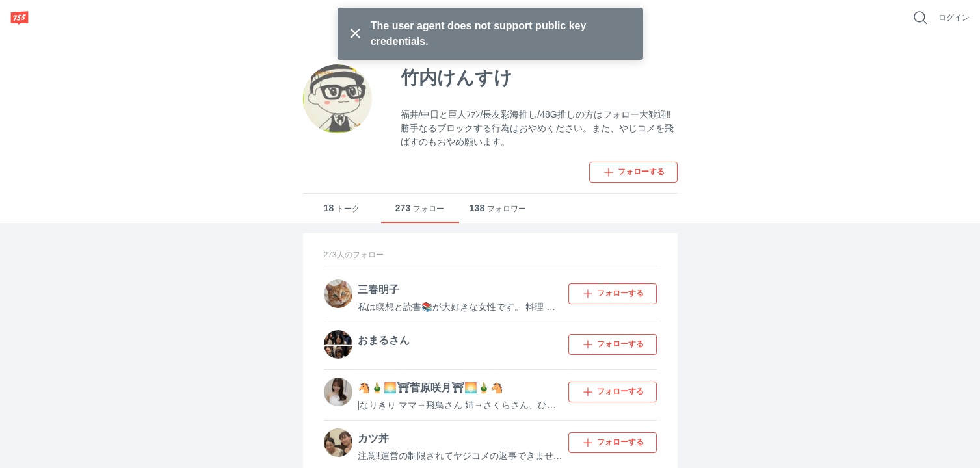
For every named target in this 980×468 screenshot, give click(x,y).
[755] (20, 18)
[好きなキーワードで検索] (920, 18)
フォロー (420, 208)
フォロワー (498, 208)
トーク (342, 208)
